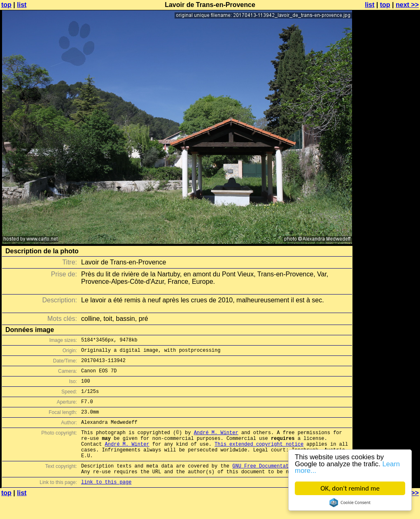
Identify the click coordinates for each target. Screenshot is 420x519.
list (22, 5)
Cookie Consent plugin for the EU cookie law (350, 503)
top (6, 5)
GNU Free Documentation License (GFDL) (287, 484)
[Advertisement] (387, 204)
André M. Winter (216, 445)
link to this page (106, 503)
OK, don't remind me (350, 488)
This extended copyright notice (259, 459)
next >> (407, 5)
